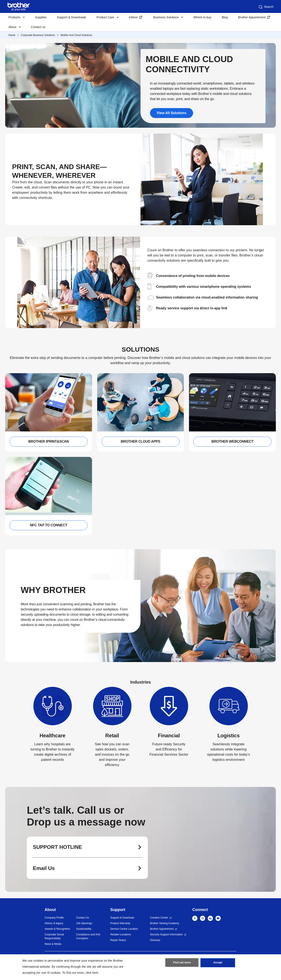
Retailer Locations (121, 934)
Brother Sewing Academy (165, 923)
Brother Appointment (252, 17)
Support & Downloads (71, 17)
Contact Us (82, 918)
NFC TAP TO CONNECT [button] (49, 525)
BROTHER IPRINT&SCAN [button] (48, 441)
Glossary (155, 940)
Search (266, 7)
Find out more (182, 963)
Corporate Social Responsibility (54, 936)
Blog (225, 17)
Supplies (41, 17)
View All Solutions (172, 113)
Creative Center (159, 918)
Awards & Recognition (57, 929)
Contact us (38, 27)
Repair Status (118, 940)
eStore (133, 17)
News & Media (53, 944)
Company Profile (54, 918)
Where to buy (202, 17)
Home (12, 35)
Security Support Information (166, 934)
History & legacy (54, 923)
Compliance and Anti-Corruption (88, 936)
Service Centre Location (124, 929)
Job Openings (84, 923)
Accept (218, 963)
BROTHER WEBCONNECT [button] (233, 441)
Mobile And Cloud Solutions (76, 35)
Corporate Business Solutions (38, 35)
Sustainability (84, 929)
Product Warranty (120, 923)
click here (92, 973)
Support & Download (122, 918)
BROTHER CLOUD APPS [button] (140, 441)
